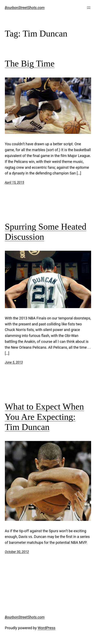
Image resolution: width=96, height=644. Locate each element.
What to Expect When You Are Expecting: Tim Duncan (44, 417)
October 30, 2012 (17, 552)
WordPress (46, 628)
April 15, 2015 (15, 182)
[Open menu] (89, 8)
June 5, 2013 (14, 362)
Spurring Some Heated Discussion (46, 232)
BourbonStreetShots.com (25, 8)
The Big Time (30, 64)
